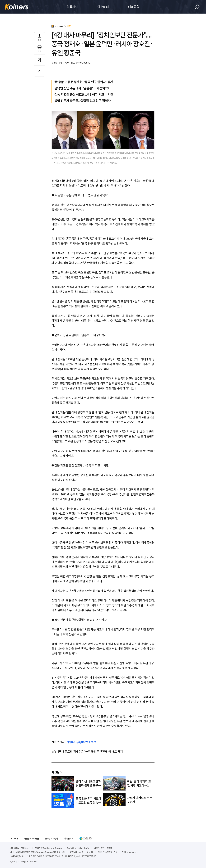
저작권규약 (69, 838)
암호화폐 (103, 7)
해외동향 (134, 7)
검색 (197, 7)
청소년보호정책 (51, 838)
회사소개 (14, 838)
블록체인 (72, 7)
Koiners (17, 7)
